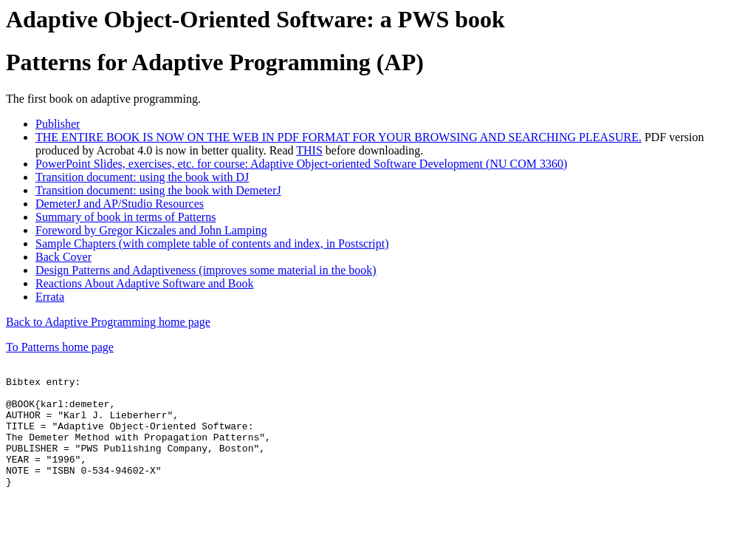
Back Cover (63, 257)
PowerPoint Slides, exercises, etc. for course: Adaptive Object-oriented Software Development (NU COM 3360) (301, 164)
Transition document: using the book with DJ (142, 177)
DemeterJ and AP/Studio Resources (120, 204)
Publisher (58, 124)
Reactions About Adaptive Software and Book (145, 283)
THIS (309, 150)
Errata (50, 297)
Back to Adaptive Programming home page (108, 322)
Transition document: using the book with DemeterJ (158, 190)
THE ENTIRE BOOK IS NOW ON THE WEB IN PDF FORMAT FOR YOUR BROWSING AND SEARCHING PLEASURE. (339, 137)
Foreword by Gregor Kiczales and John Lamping (151, 230)
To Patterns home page (60, 347)
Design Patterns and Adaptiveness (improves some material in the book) (206, 270)
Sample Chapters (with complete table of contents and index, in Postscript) (212, 243)
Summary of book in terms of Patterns (126, 217)
